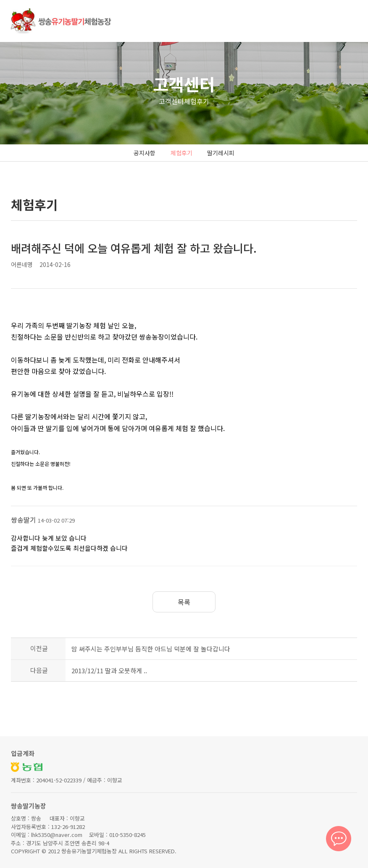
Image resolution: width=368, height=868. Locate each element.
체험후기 (181, 153)
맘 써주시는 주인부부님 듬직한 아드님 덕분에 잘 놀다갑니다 (151, 649)
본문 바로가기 (0, 0)
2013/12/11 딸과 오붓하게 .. (109, 671)
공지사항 (145, 153)
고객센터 (184, 84)
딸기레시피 (221, 153)
